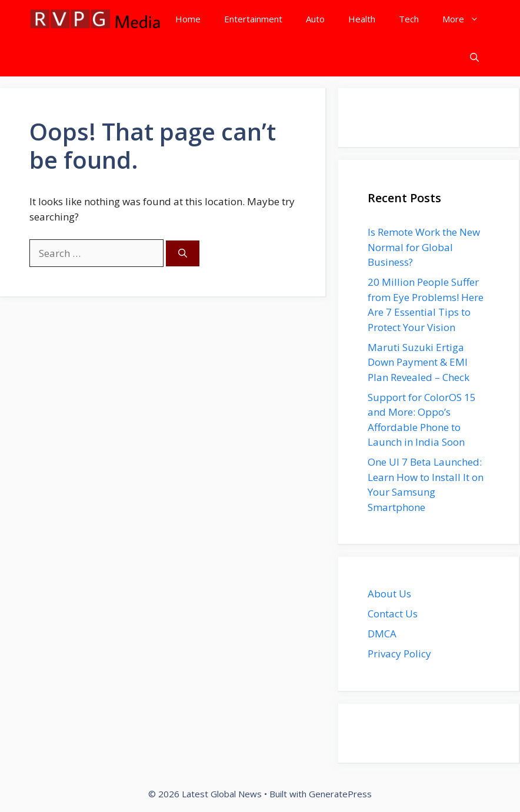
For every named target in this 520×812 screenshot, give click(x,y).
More (466, 19)
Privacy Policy (399, 654)
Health (362, 19)
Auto (315, 19)
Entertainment (253, 19)
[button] (474, 57)
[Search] (183, 254)
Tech (409, 19)
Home (188, 19)
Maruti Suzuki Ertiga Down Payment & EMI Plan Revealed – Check (419, 362)
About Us (389, 594)
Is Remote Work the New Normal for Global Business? (424, 247)
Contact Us (393, 614)
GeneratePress (340, 794)
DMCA (382, 634)
